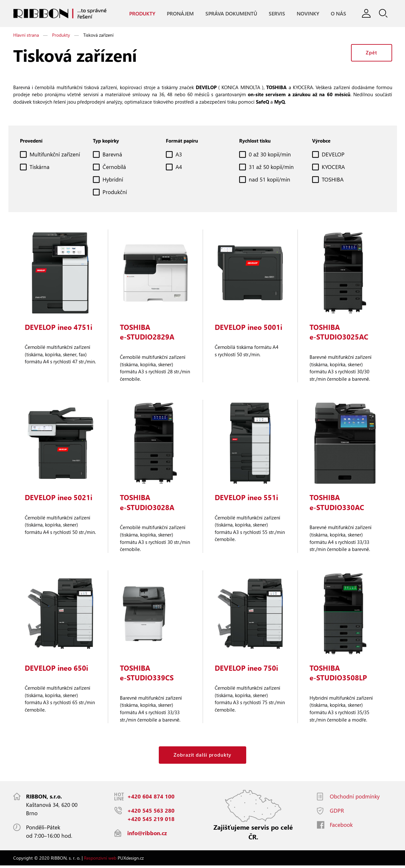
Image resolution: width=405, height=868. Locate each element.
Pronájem (180, 13)
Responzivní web (100, 860)
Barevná (112, 155)
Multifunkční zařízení (55, 155)
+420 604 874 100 (151, 799)
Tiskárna (40, 168)
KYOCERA (333, 168)
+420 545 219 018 (151, 821)
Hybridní (113, 180)
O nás (338, 13)
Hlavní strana (26, 35)
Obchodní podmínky (355, 799)
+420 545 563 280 (151, 813)
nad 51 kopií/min (270, 180)
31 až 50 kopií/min (271, 168)
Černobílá (114, 168)
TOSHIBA (333, 180)
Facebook (341, 827)
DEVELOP (333, 155)
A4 (179, 168)
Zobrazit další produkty (203, 757)
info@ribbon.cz (147, 835)
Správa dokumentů (231, 13)
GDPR (337, 813)
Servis (277, 13)
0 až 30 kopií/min (270, 155)
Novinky (308, 13)
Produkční (115, 193)
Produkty (142, 13)
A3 (179, 155)
